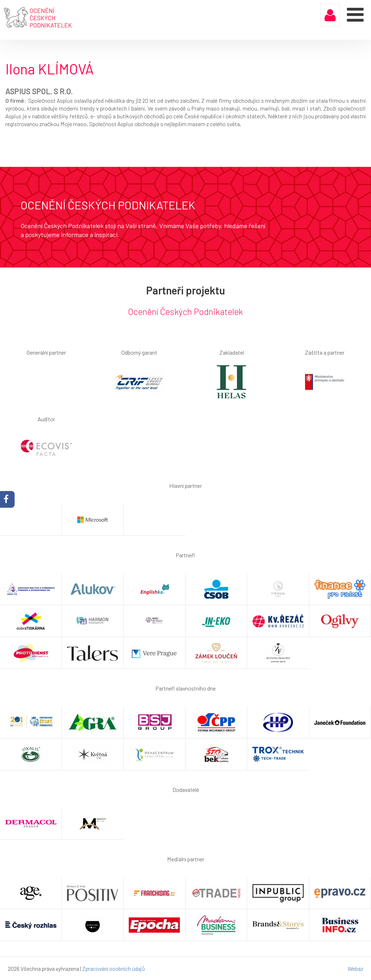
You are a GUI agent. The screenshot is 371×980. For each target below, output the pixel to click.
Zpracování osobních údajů (114, 968)
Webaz (355, 968)
